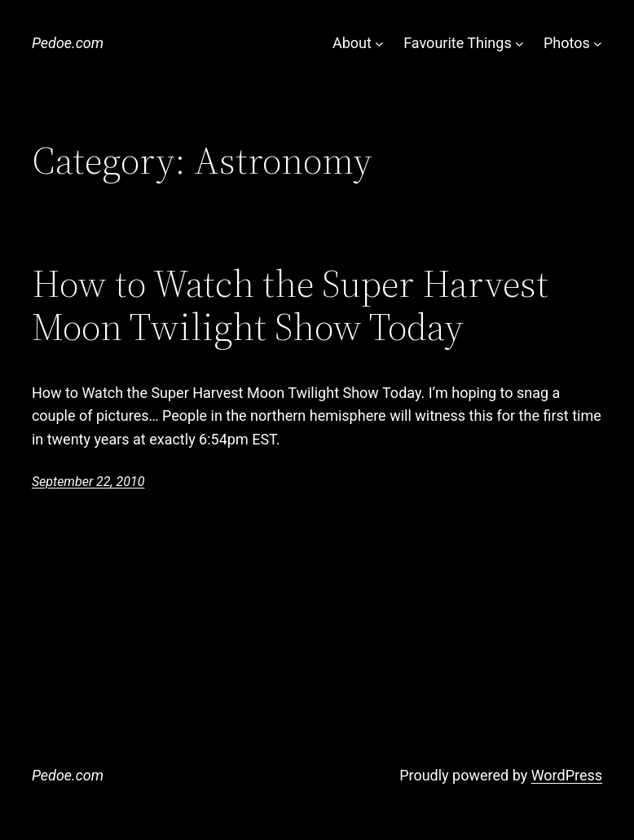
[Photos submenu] (598, 44)
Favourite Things (457, 43)
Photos (567, 43)
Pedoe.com (68, 43)
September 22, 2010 (88, 482)
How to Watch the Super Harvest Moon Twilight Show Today (290, 306)
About (352, 43)
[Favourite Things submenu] (520, 44)
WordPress (567, 775)
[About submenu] (379, 44)
